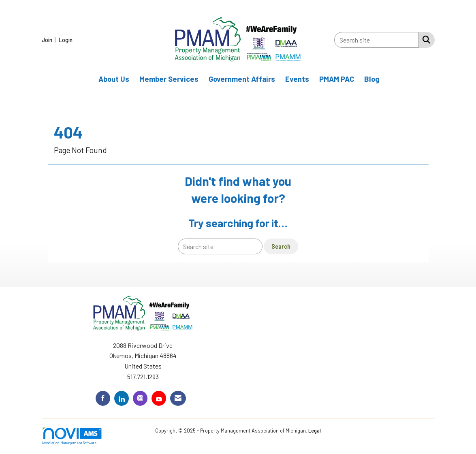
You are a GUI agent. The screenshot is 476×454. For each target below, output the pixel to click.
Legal (315, 431)
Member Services (169, 79)
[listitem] (50, 39)
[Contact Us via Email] (178, 398)
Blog (372, 79)
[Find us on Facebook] (103, 398)
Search (281, 246)
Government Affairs (242, 79)
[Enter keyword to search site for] (377, 40)
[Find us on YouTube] (159, 398)
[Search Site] (425, 39)
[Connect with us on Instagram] (140, 398)
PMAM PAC (337, 79)
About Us (114, 79)
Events (297, 79)
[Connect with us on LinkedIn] (122, 398)
